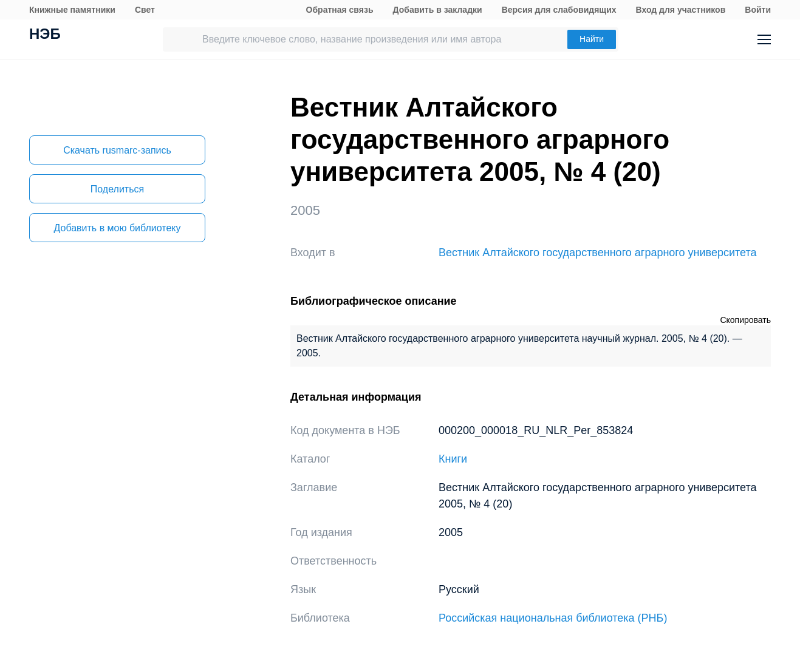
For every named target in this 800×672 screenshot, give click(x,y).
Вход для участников (681, 10)
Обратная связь (340, 10)
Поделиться (117, 189)
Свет (145, 10)
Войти (758, 10)
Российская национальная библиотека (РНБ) (553, 618)
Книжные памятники (72, 10)
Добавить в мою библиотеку (117, 228)
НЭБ (45, 35)
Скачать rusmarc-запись (117, 150)
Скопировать (745, 320)
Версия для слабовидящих (559, 10)
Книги (453, 459)
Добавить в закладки (438, 10)
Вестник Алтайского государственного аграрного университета (598, 253)
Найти (592, 39)
